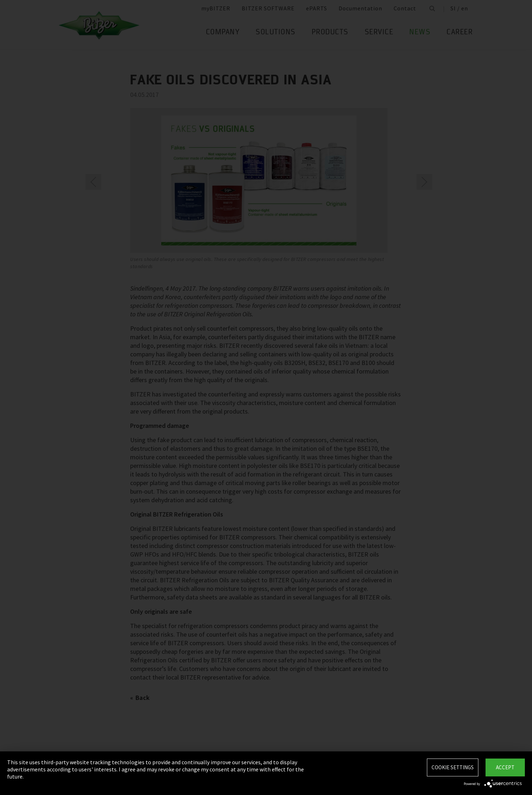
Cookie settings (453, 767)
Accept (505, 767)
